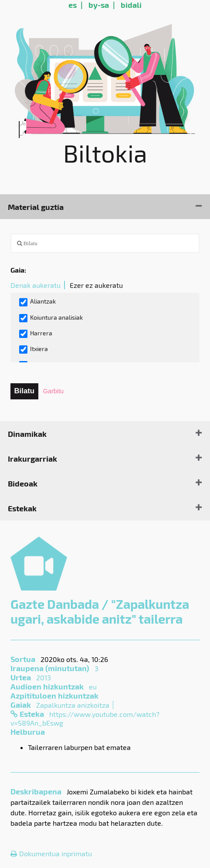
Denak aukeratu (36, 285)
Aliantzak (37, 302)
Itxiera (34, 349)
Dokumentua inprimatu (51, 853)
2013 (44, 677)
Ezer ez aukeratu (96, 285)
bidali (131, 5)
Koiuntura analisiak (51, 318)
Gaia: (18, 270)
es (73, 5)
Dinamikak (27, 434)
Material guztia (36, 207)
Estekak (22, 508)
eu (93, 687)
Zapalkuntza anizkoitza (73, 705)
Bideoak (23, 483)
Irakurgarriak (32, 458)
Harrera (36, 334)
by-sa (99, 5)
